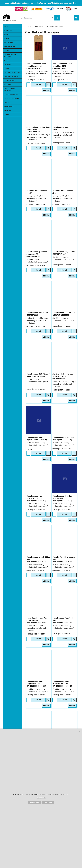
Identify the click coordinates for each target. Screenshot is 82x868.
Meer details (41, 798)
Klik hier (46, 90)
